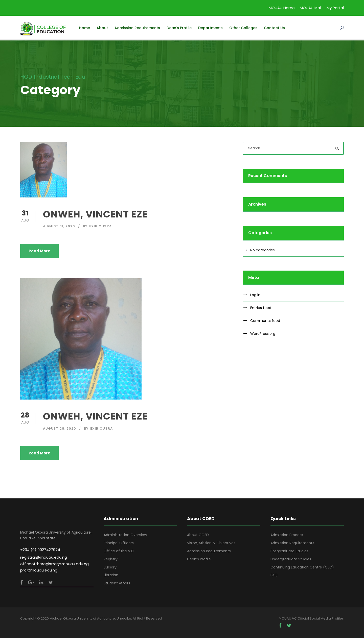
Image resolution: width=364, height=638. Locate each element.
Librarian (111, 575)
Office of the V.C (119, 551)
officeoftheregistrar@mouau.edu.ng (54, 564)
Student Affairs (117, 583)
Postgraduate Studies (289, 551)
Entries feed (261, 308)
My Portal (335, 8)
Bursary (110, 567)
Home (85, 28)
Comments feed (265, 321)
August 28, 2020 (60, 428)
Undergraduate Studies (291, 559)
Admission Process (287, 535)
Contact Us (274, 28)
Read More (39, 251)
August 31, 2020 (59, 226)
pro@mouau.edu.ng (39, 570)
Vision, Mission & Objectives (211, 543)
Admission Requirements (137, 28)
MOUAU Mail (311, 8)
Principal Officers (119, 543)
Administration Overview (125, 535)
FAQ (274, 575)
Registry (111, 559)
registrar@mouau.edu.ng (44, 557)
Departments (210, 28)
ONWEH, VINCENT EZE (95, 214)
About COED (198, 535)
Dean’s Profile (179, 28)
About (102, 28)
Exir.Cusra (100, 226)
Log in (255, 295)
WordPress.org (263, 334)
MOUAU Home (282, 8)
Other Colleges (243, 28)
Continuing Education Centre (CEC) (302, 567)
